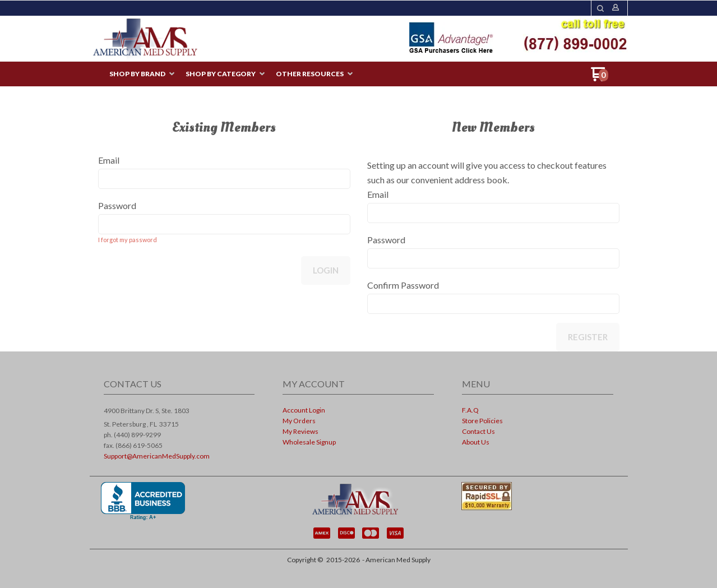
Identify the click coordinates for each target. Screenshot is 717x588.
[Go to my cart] (600, 78)
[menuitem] (142, 74)
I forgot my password (128, 240)
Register (588, 337)
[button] (600, 8)
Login (326, 270)
